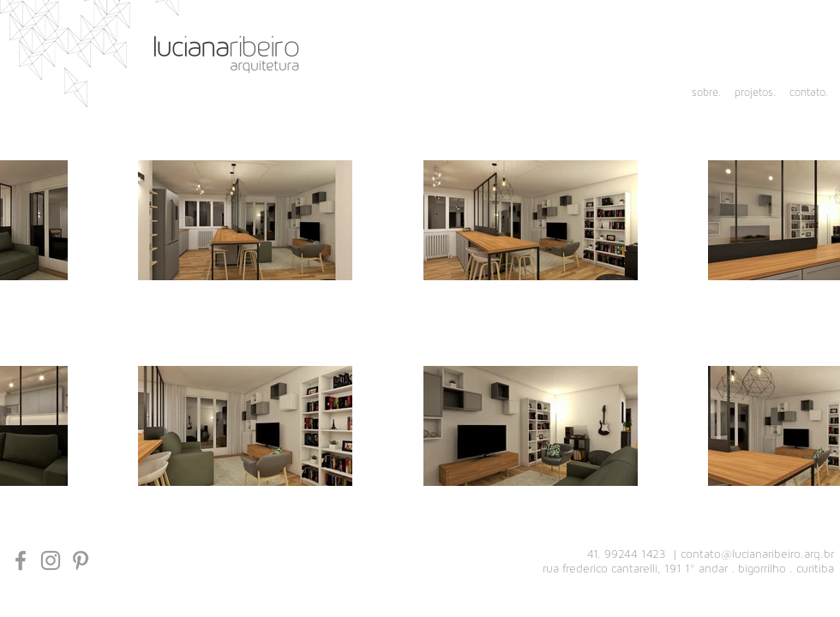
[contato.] (807, 93)
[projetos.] (753, 93)
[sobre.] (698, 93)
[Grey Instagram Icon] (51, 560)
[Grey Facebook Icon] (21, 560)
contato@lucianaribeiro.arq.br (757, 554)
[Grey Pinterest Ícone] (81, 560)
